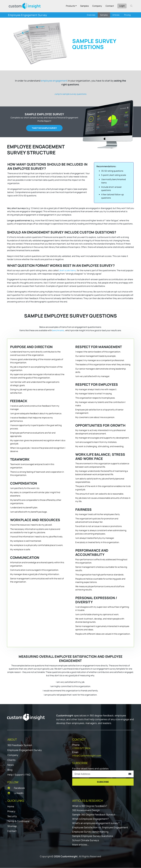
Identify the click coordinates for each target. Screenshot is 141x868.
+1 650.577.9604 (81, 748)
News (11, 765)
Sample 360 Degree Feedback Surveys (94, 815)
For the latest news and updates (90, 769)
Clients (11, 760)
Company (97, 6)
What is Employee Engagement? (90, 819)
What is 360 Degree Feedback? (90, 806)
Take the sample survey (44, 128)
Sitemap (12, 826)
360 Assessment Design (86, 810)
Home (11, 807)
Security (12, 816)
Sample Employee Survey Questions (93, 836)
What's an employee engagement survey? (96, 823)
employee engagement (54, 81)
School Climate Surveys (86, 840)
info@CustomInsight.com (87, 756)
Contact (110, 6)
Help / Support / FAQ (19, 775)
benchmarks (58, 330)
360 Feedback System (20, 745)
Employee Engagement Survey (25, 750)
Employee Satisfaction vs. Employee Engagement (100, 828)
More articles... (81, 845)
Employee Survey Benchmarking (90, 832)
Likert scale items (67, 271)
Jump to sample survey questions (70, 94)
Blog (10, 770)
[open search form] (131, 6)
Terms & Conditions (18, 821)
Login (122, 6)
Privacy (11, 812)
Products (70, 6)
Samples (84, 6)
